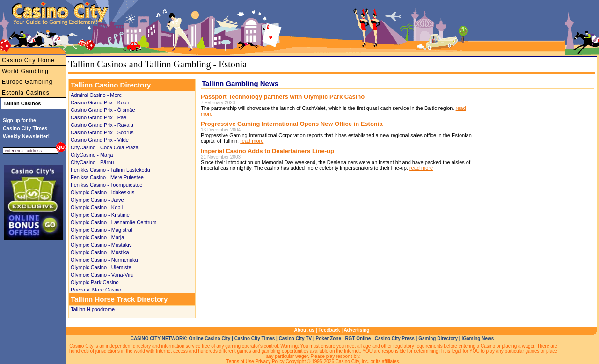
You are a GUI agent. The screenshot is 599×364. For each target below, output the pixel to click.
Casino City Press (395, 339)
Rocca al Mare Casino (96, 290)
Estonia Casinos (26, 93)
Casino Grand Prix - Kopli (100, 102)
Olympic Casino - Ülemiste (101, 267)
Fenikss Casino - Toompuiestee (106, 185)
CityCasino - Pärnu (92, 162)
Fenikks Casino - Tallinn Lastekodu (110, 170)
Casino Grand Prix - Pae (99, 117)
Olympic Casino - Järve (97, 200)
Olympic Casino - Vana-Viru (102, 275)
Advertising (356, 330)
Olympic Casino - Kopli (97, 207)
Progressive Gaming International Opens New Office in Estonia (292, 124)
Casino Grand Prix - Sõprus (102, 132)
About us (304, 330)
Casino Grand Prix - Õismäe (103, 110)
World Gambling (25, 71)
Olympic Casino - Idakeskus (102, 192)
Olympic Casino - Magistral (101, 230)
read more (252, 141)
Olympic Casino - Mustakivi (102, 245)
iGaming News (478, 339)
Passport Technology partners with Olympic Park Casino (283, 97)
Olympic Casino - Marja (97, 237)
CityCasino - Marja (92, 155)
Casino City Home (28, 60)
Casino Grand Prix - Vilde (100, 140)
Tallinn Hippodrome (93, 309)
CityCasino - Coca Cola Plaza (105, 147)
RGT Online (358, 339)
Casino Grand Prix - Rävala (102, 125)
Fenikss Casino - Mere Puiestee (107, 177)
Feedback (329, 330)
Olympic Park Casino (95, 282)
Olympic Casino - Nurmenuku (104, 260)
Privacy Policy (270, 361)
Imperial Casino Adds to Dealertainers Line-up (267, 151)
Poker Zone (329, 339)
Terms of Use (240, 361)
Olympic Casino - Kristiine (100, 215)
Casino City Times (255, 339)
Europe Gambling (27, 82)
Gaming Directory (438, 339)
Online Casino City (209, 339)
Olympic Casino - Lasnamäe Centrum (113, 222)
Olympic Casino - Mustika (100, 252)
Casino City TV (296, 339)
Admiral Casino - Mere (96, 95)
